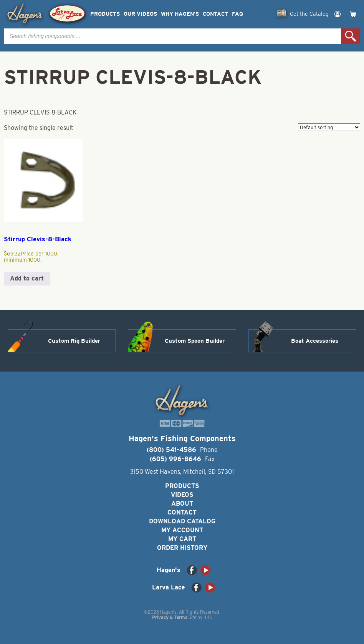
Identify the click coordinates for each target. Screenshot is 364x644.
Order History (182, 548)
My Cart (182, 539)
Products (105, 14)
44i (207, 617)
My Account (182, 530)
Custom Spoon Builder (195, 341)
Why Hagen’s (180, 14)
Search (351, 36)
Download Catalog (182, 521)
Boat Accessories (315, 341)
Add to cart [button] (27, 278)
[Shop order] (329, 127)
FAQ (237, 14)
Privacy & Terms (170, 617)
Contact (215, 14)
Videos (182, 495)
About (182, 504)
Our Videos (140, 14)
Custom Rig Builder (74, 341)
